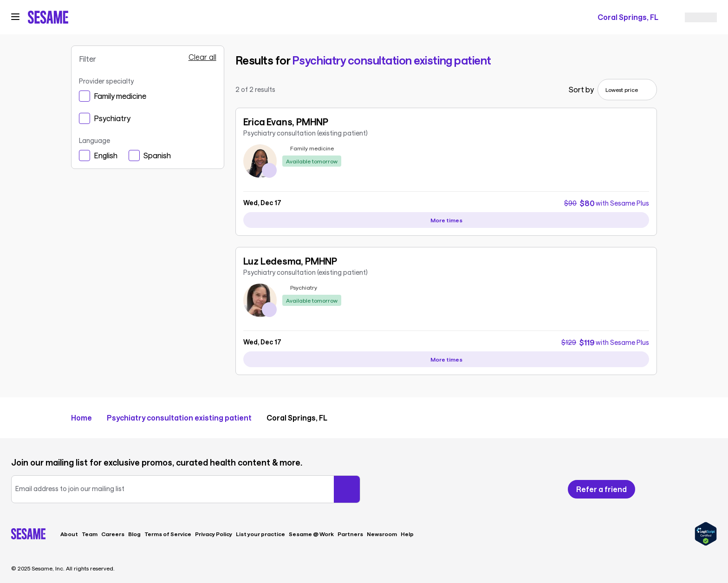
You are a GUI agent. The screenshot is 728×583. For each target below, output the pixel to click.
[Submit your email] (347, 489)
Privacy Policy (214, 534)
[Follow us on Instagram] (694, 489)
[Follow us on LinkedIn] (711, 489)
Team (90, 534)
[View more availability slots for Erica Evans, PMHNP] (446, 220)
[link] (446, 151)
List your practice (260, 534)
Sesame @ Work (311, 534)
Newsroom (382, 534)
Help (407, 534)
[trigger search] (399, 17)
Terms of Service (168, 534)
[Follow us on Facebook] (660, 489)
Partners (350, 534)
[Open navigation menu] (15, 17)
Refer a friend (601, 489)
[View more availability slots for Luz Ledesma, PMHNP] (446, 359)
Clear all (202, 57)
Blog (134, 534)
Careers (113, 534)
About (69, 534)
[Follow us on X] (677, 489)
